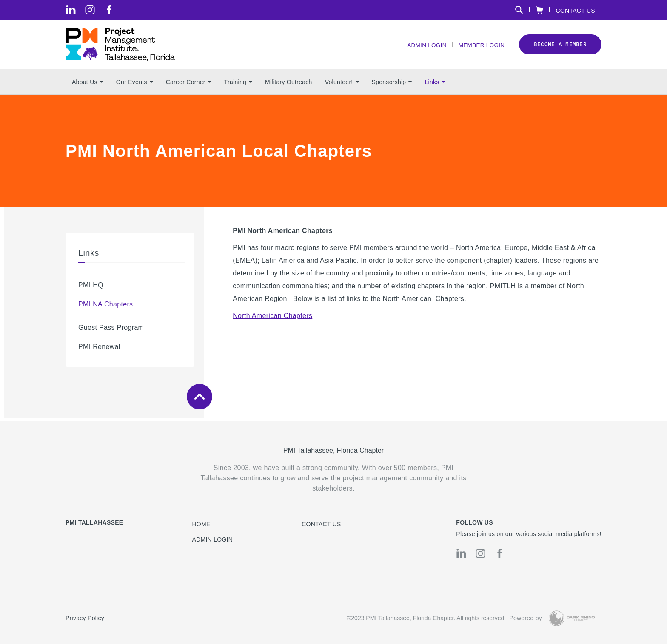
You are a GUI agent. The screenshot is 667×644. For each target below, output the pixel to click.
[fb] (109, 10)
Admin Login (424, 47)
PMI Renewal (99, 350)
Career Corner (189, 85)
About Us (88, 85)
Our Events (135, 85)
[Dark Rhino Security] (572, 618)
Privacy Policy (85, 618)
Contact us (321, 524)
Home (201, 524)
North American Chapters (272, 319)
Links (435, 85)
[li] (71, 10)
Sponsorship (392, 85)
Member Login (481, 47)
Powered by (526, 618)
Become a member (560, 46)
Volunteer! (342, 85)
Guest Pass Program (111, 331)
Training (238, 85)
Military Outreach (289, 85)
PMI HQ (91, 288)
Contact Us (575, 10)
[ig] (90, 10)
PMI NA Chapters (105, 308)
